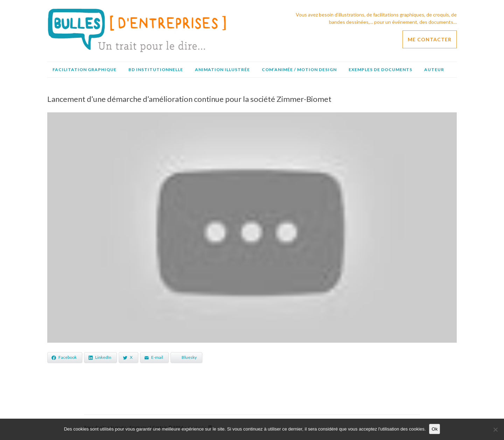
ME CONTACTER (430, 39)
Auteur (434, 69)
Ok (435, 429)
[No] (495, 429)
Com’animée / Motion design (299, 69)
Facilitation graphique (85, 69)
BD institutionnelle (156, 69)
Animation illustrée (222, 69)
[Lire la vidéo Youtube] (252, 228)
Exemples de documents (380, 69)
